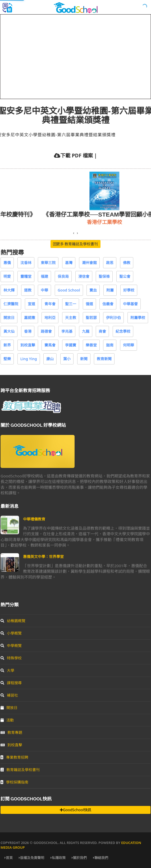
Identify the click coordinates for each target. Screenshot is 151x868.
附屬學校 (138, 318)
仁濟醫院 (11, 304)
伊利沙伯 (113, 318)
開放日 (9, 318)
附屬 (110, 290)
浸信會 (84, 276)
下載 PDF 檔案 (76, 155)
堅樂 (7, 359)
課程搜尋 (11, 683)
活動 (7, 720)
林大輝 (9, 290)
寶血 (93, 290)
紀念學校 (123, 331)
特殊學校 (11, 658)
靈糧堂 (26, 276)
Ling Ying (29, 359)
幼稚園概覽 (13, 621)
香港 (28, 331)
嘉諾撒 (30, 318)
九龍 (86, 331)
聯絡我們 (101, 858)
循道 (89, 304)
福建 (44, 276)
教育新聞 (104, 359)
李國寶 (71, 345)
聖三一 (71, 304)
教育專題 (11, 732)
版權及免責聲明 (31, 858)
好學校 (129, 290)
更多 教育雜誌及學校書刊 (76, 244)
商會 (102, 331)
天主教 (71, 318)
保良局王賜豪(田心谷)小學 (66, 222)
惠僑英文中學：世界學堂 (43, 557)
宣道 (31, 304)
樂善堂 (91, 345)
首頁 (9, 858)
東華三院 (48, 263)
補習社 (9, 695)
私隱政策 (58, 858)
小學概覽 (11, 633)
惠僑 (7, 263)
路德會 (46, 331)
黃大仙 (9, 331)
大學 (7, 670)
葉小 (67, 359)
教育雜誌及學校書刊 (20, 770)
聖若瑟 (91, 318)
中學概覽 (11, 646)
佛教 (127, 263)
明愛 (7, 276)
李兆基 (67, 331)
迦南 (110, 345)
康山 (50, 359)
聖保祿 (104, 276)
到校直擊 (28, 345)
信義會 (108, 304)
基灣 (69, 263)
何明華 (129, 345)
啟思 (110, 263)
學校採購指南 (14, 782)
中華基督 (130, 304)
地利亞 (50, 318)
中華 (44, 290)
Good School (69, 290)
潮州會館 (89, 263)
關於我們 (79, 858)
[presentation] (74, 233)
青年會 (50, 304)
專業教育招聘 (14, 757)
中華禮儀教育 (34, 519)
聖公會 (125, 276)
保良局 (63, 276)
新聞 (84, 359)
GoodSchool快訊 (75, 810)
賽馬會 (50, 345)
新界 (7, 345)
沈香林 (26, 263)
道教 (28, 290)
